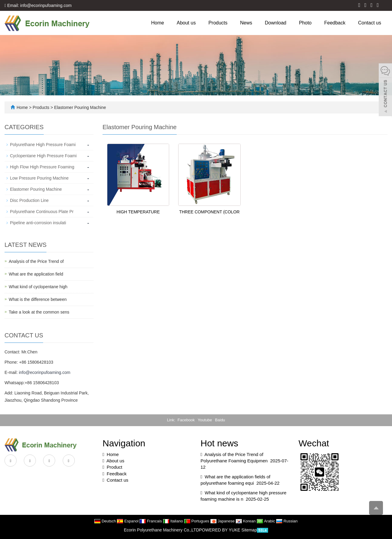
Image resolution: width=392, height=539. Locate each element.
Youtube (205, 420)
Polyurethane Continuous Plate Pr (42, 212)
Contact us (370, 23)
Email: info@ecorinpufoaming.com (38, 5)
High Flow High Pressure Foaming (42, 167)
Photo (305, 23)
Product (115, 467)
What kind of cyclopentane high (38, 287)
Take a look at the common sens (39, 312)
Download (275, 23)
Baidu (220, 420)
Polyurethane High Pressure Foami (43, 145)
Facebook (186, 420)
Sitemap (249, 530)
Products (218, 23)
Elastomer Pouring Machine (80, 107)
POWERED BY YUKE (220, 530)
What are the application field (36, 274)
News (246, 23)
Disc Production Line (29, 200)
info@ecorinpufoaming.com (44, 372)
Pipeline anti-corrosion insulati (38, 223)
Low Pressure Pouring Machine (39, 178)
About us (186, 23)
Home (158, 23)
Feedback (335, 23)
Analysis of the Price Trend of (36, 261)
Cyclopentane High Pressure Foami (43, 156)
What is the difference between (38, 299)
